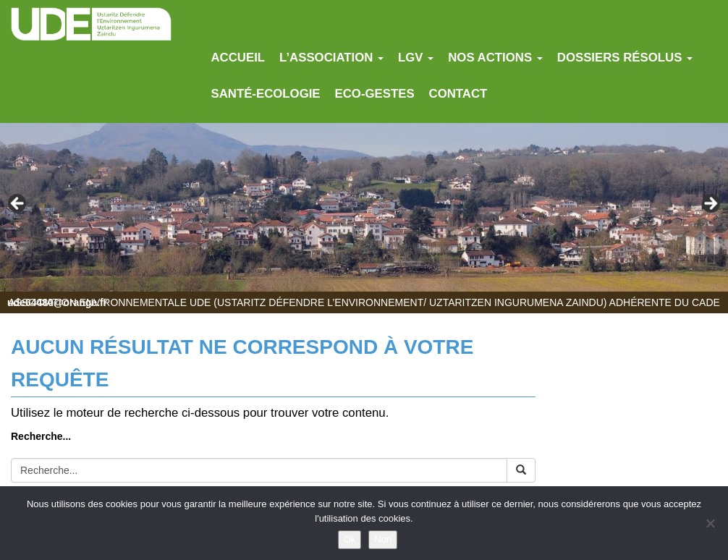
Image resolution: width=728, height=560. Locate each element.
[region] (364, 207)
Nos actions (495, 58)
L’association (331, 58)
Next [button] (710, 204)
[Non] (710, 523)
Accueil (238, 58)
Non (383, 539)
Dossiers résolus (625, 58)
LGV (416, 58)
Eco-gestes (375, 94)
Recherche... (41, 436)
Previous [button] (18, 204)
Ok (350, 539)
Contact (458, 94)
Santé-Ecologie (266, 94)
